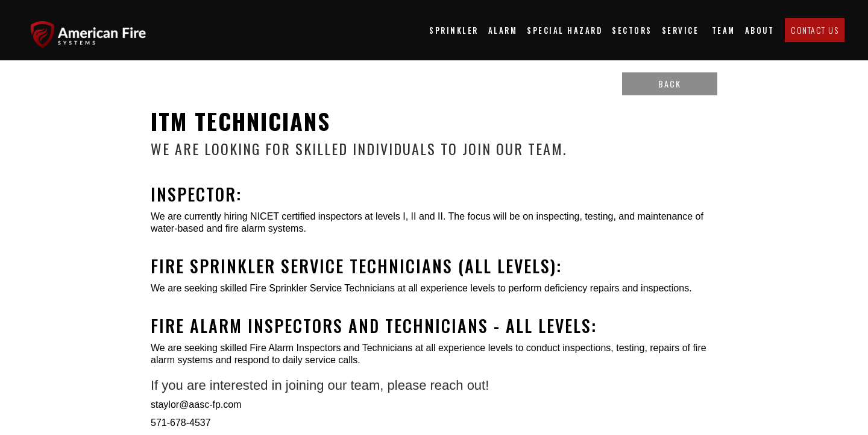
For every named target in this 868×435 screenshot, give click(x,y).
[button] (632, 30)
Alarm (503, 30)
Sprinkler (454, 30)
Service (682, 30)
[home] (93, 30)
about (760, 30)
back (670, 84)
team (724, 30)
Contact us (815, 30)
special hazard (565, 30)
